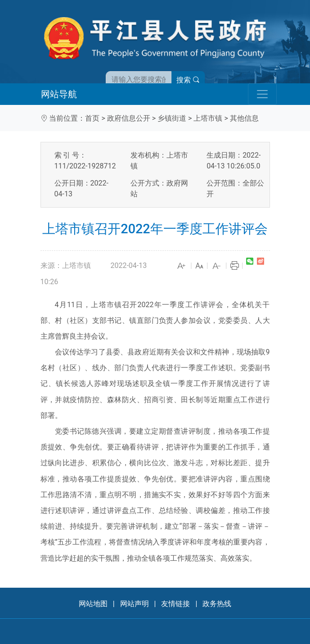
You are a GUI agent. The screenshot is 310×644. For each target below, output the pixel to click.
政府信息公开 (129, 118)
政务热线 (217, 604)
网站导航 (59, 94)
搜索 (188, 80)
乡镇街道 (172, 118)
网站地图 (93, 604)
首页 (92, 118)
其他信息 (244, 118)
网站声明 (135, 604)
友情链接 (175, 604)
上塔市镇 (208, 118)
